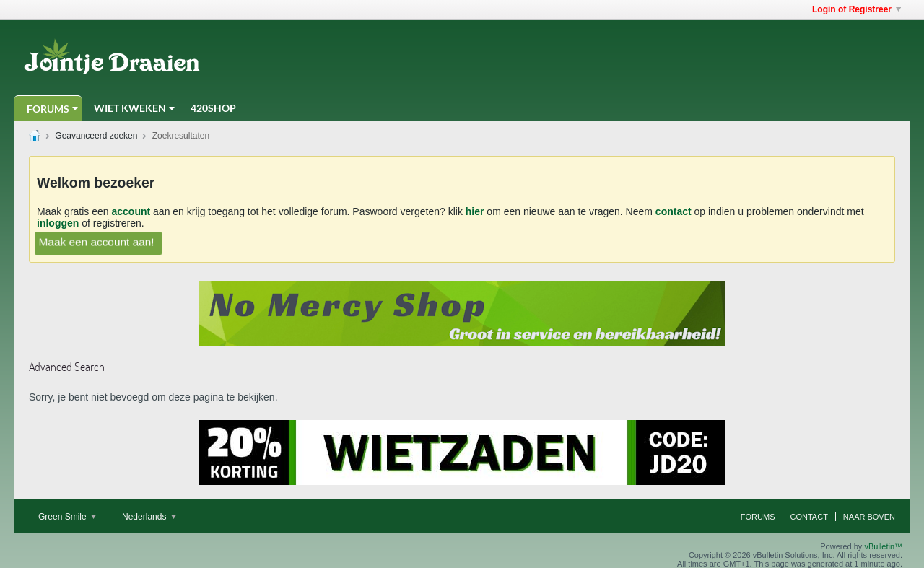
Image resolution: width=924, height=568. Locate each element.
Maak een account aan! (96, 241)
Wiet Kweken (130, 108)
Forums (48, 109)
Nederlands (149, 517)
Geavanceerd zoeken (96, 136)
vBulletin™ (883, 546)
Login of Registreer (857, 9)
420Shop (213, 108)
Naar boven (869, 517)
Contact (809, 517)
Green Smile (67, 517)
